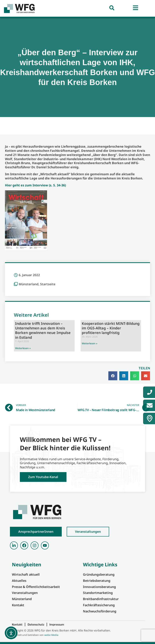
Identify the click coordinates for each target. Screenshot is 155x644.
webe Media (51, 635)
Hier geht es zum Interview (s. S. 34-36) (35, 185)
